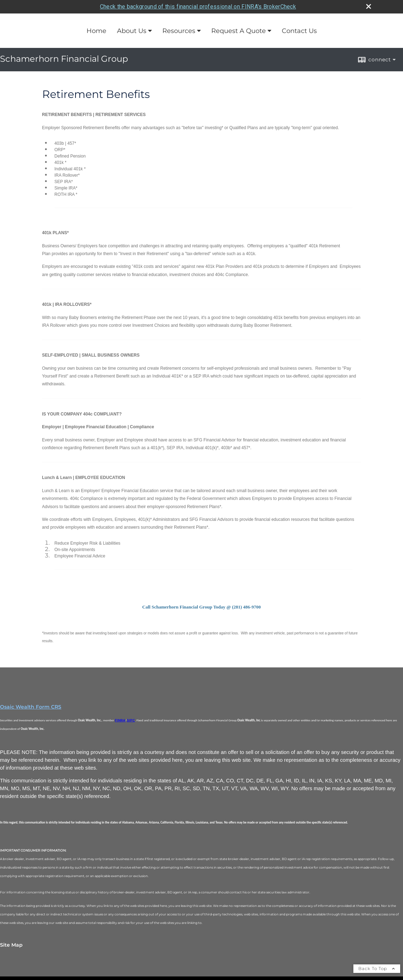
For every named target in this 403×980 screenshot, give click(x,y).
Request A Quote (239, 31)
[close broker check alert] (369, 6)
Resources (179, 31)
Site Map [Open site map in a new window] (11, 945)
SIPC (131, 720)
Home (96, 31)
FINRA (120, 720)
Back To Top (377, 968)
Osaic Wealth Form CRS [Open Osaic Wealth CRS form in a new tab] (31, 707)
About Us (132, 31)
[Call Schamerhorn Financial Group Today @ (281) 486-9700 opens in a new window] (201, 607)
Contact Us (299, 31)
